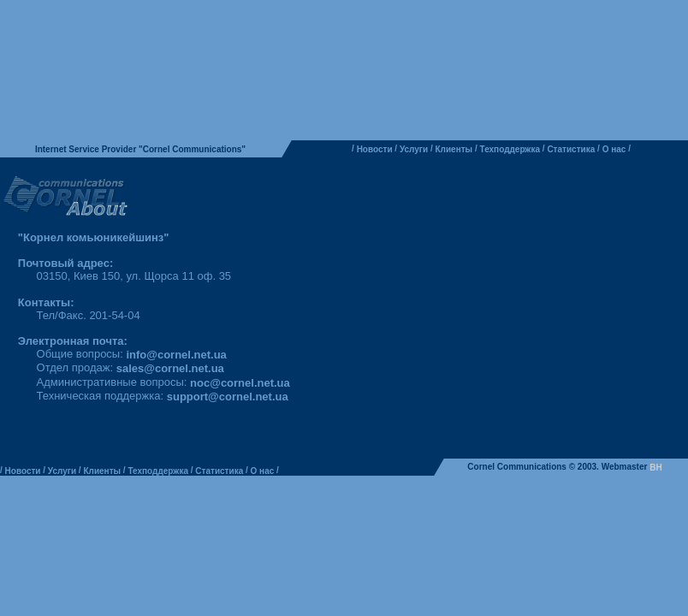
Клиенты (454, 149)
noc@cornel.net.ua (240, 383)
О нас (614, 149)
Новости (375, 149)
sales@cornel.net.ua (170, 369)
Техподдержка (510, 149)
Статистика (571, 149)
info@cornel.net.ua (176, 355)
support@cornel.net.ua (228, 397)
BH (655, 468)
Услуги (414, 149)
